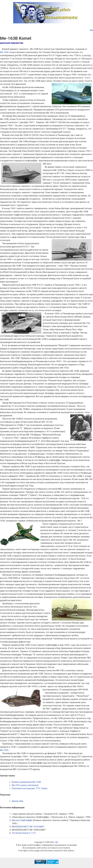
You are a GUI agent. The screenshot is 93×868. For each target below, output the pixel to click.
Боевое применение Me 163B (26, 782)
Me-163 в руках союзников (25, 785)
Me (92, 30)
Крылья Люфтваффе (22, 820)
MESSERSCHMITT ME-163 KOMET (28, 827)
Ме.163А (4, 52)
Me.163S (4, 750)
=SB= (56, 842)
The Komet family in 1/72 (24, 833)
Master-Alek (17, 801)
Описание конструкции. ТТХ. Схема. (30, 788)
